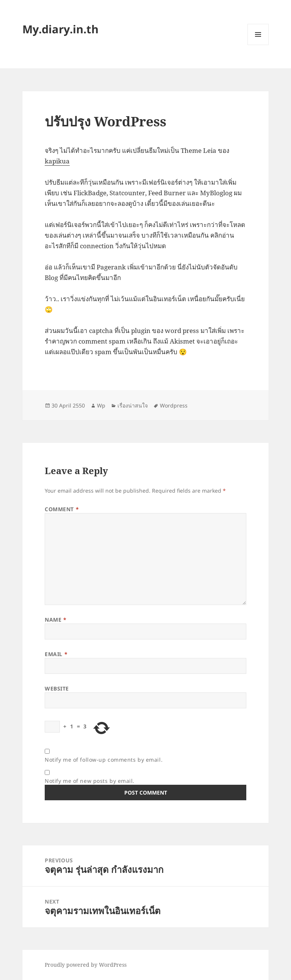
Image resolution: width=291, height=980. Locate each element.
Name (56, 620)
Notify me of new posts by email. (90, 781)
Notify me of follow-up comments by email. (104, 760)
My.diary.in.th (60, 29)
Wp (101, 405)
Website (57, 688)
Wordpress (174, 405)
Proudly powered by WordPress (86, 965)
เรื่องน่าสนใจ (133, 405)
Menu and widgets (258, 45)
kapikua (57, 161)
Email (56, 654)
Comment (62, 509)
